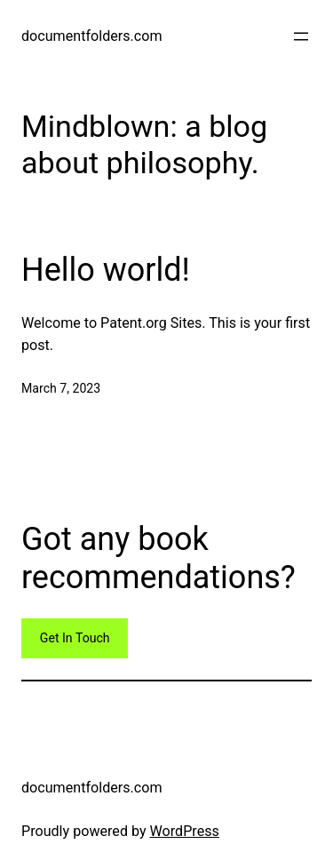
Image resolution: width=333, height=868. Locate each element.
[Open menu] (301, 36)
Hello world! (106, 270)
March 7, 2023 (61, 388)
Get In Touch (75, 638)
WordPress (185, 831)
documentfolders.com (92, 36)
